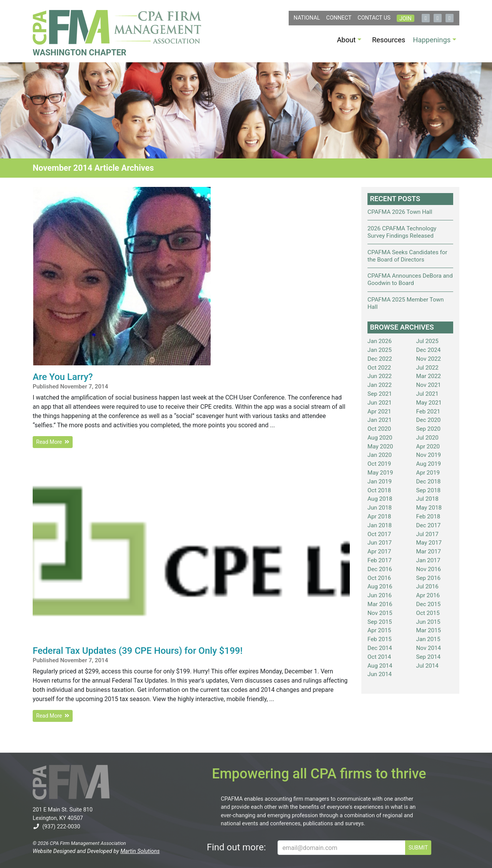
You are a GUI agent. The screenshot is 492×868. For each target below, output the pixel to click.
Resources (389, 40)
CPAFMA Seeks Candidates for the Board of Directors (407, 256)
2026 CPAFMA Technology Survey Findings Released (402, 232)
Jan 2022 (380, 385)
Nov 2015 (380, 613)
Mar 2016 (380, 604)
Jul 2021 (427, 394)
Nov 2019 (429, 455)
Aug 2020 (380, 438)
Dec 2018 (429, 481)
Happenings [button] (432, 40)
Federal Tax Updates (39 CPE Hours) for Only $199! (138, 651)
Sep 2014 (429, 657)
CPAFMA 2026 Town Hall (400, 212)
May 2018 (429, 508)
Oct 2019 (379, 464)
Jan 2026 (380, 341)
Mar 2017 (429, 551)
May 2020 (380, 446)
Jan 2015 (428, 639)
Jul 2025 (427, 341)
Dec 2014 (380, 648)
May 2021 (429, 403)
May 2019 (380, 473)
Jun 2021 (380, 403)
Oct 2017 (379, 534)
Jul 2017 (427, 534)
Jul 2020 (427, 438)
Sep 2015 (380, 622)
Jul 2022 (427, 368)
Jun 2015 (428, 622)
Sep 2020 (429, 429)
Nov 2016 (429, 569)
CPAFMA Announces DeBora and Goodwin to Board (410, 279)
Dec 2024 (429, 350)
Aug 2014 (380, 666)
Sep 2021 (380, 394)
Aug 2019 (429, 464)
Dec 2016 (380, 569)
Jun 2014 (380, 674)
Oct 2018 (379, 490)
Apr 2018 (379, 516)
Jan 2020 (380, 455)
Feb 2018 (428, 516)
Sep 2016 (429, 578)
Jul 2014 (427, 666)
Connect (339, 18)
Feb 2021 (428, 412)
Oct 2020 (379, 429)
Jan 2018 (380, 525)
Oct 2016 (379, 578)
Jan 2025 (380, 350)
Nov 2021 (429, 385)
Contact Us (374, 18)
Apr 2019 (428, 473)
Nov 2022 (429, 359)
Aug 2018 (380, 499)
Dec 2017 (429, 525)
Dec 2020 (429, 420)
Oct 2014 (379, 657)
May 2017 (429, 543)
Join (405, 18)
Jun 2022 (380, 376)
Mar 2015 (429, 630)
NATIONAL (307, 18)
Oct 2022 (379, 368)
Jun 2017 (380, 543)
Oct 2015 (428, 613)
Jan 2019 (380, 481)
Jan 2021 (380, 420)
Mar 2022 (429, 376)
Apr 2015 (379, 630)
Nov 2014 (429, 648)
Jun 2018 (380, 508)
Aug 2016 (380, 586)
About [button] (346, 40)
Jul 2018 (427, 499)
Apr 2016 (428, 595)
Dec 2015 (429, 604)
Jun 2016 (380, 595)
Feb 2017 (380, 560)
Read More (53, 442)
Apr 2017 (379, 551)
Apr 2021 (379, 412)
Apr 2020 (428, 446)
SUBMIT (418, 848)
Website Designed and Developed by (96, 851)
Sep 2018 (429, 490)
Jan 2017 (428, 560)
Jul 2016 (427, 586)
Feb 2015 (380, 639)
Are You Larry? (63, 377)
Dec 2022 (380, 359)
